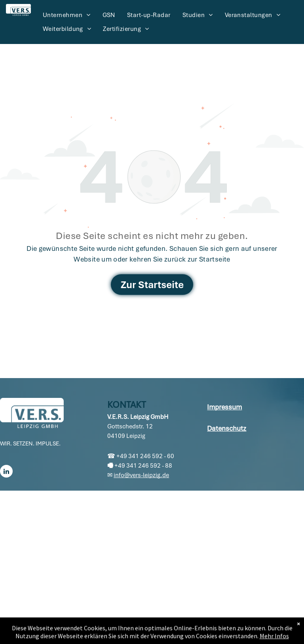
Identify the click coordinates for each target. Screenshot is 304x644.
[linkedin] (6, 472)
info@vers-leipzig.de (141, 475)
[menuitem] (67, 15)
